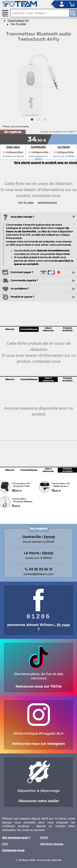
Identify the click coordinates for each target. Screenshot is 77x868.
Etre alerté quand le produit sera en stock (46, 163)
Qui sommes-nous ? (16, 838)
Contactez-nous (13, 850)
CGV (5, 844)
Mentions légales (52, 844)
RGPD (44, 838)
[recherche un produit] (36, 13)
